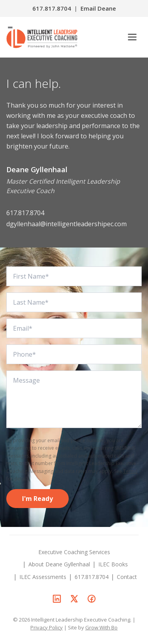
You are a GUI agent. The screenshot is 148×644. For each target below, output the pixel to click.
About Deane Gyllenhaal (59, 564)
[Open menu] (132, 37)
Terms (130, 471)
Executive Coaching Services (74, 552)
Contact (127, 577)
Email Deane (98, 8)
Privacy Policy (47, 627)
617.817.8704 (52, 8)
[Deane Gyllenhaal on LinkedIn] (57, 599)
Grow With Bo (101, 627)
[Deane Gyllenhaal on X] (74, 599)
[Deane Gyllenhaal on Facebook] (92, 599)
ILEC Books (113, 564)
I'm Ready (37, 499)
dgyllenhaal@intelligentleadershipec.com (67, 224)
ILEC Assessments (43, 577)
